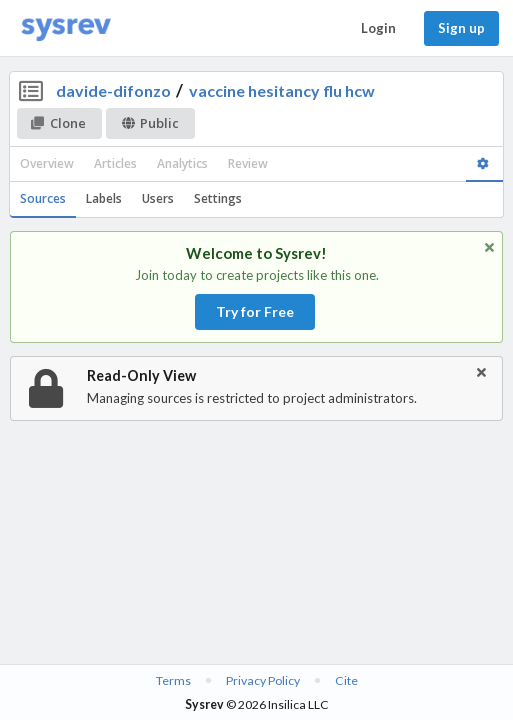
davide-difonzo (113, 90)
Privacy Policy (263, 680)
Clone (58, 123)
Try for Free (255, 311)
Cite (346, 680)
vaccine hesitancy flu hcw (282, 90)
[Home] (66, 28)
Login (378, 28)
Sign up (461, 28)
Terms (173, 680)
